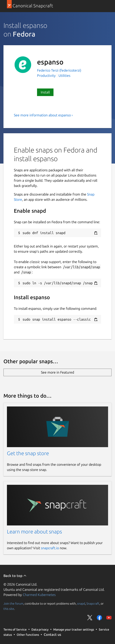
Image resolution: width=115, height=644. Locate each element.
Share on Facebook (99, 618)
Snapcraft (93, 604)
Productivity (46, 75)
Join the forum (13, 604)
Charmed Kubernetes (39, 595)
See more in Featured (57, 372)
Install (45, 92)
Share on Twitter (90, 618)
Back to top (15, 576)
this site (9, 609)
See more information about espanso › (43, 115)
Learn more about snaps (34, 532)
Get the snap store (28, 453)
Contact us (52, 634)
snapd (81, 604)
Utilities (64, 75)
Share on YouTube (109, 618)
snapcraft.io (50, 548)
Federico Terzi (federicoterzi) (59, 70)
